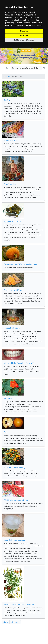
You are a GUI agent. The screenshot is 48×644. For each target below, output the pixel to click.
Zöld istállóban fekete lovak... (16, 500)
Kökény (7, 100)
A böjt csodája (10, 184)
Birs (5, 432)
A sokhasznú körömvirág (14, 468)
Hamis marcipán (11, 140)
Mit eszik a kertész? (12, 328)
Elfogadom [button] (24, 31)
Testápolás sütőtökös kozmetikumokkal (21, 264)
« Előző (6, 622)
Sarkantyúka (9, 398)
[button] (2, 68)
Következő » (15, 622)
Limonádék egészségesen (14, 540)
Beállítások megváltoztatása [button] (24, 40)
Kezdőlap (7, 76)
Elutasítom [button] (24, 35)
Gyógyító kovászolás (13, 221)
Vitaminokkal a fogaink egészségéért (19, 363)
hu (7, 68)
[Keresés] (26, 68)
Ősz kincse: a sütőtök (13, 290)
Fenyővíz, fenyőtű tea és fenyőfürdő (19, 604)
